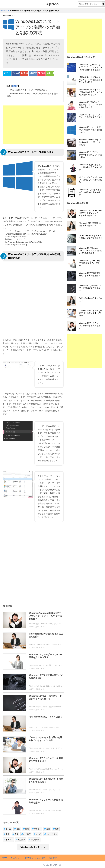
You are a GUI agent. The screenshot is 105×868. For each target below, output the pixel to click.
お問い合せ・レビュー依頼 (35, 858)
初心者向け (34, 840)
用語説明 (21, 840)
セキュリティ (51, 834)
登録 (17, 829)
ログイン (37, 829)
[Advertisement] (33, 125)
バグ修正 (26, 834)
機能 (6, 834)
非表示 (15, 86)
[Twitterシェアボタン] (7, 73)
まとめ (37, 834)
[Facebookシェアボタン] (16, 73)
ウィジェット (16, 858)
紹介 (56, 829)
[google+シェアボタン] (24, 73)
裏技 (15, 834)
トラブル (8, 840)
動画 (47, 829)
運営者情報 (53, 858)
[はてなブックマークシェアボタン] (33, 73)
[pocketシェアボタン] (41, 73)
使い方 (7, 829)
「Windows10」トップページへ (33, 847)
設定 (26, 829)
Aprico (52, 4)
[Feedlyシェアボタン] (50, 73)
